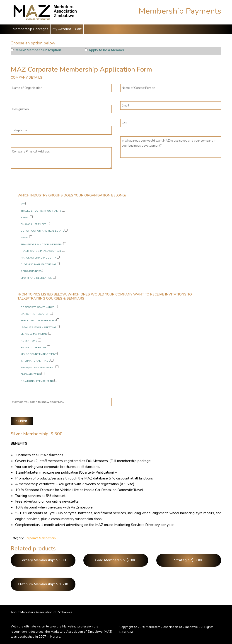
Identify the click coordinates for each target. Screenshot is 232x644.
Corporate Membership (40, 538)
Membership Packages (30, 29)
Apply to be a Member (106, 50)
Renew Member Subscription (38, 50)
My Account (62, 29)
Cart (78, 29)
